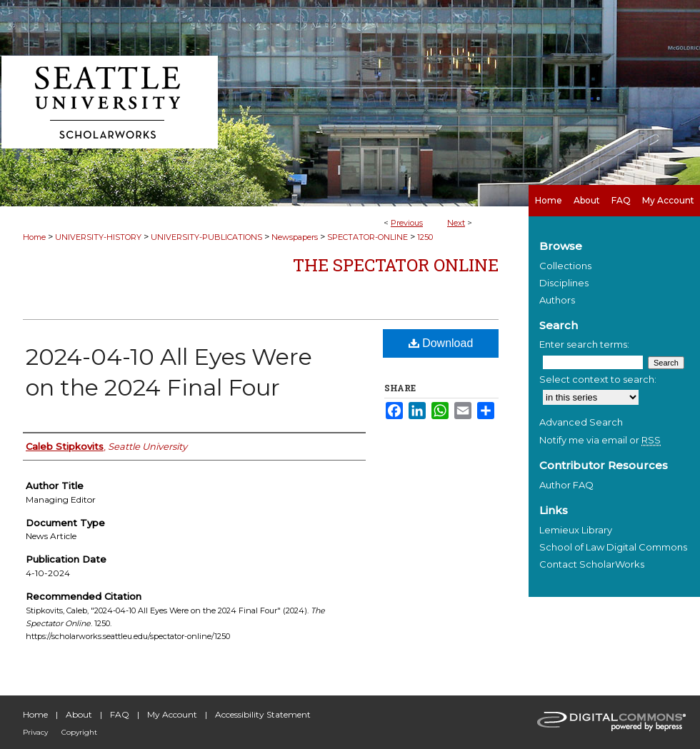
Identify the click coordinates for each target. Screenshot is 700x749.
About (79, 714)
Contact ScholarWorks (592, 564)
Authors (557, 300)
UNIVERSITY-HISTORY (98, 237)
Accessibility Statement (263, 714)
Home (34, 237)
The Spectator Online (396, 265)
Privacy (35, 732)
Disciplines (564, 283)
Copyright (79, 732)
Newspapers (295, 237)
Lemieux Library (576, 530)
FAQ (120, 714)
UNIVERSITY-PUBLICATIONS (206, 237)
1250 (425, 237)
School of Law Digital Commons (613, 547)
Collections (565, 266)
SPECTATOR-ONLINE (367, 237)
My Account (172, 714)
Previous (407, 223)
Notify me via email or (600, 440)
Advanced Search (581, 422)
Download (441, 343)
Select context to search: (598, 379)
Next (456, 223)
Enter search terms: (584, 344)
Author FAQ (566, 485)
